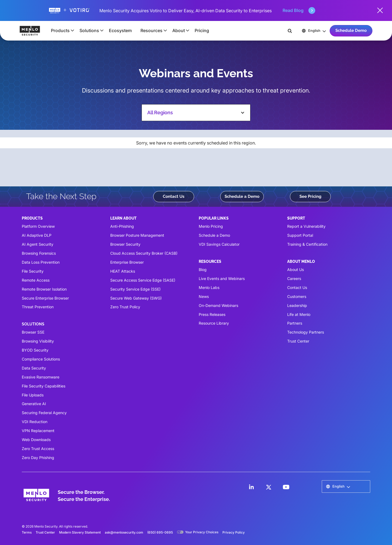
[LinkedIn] (251, 487)
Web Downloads (36, 440)
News (204, 296)
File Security (33, 271)
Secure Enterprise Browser (45, 298)
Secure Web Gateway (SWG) (136, 298)
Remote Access (36, 280)
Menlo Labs (209, 287)
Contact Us (174, 196)
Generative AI (34, 404)
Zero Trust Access (38, 449)
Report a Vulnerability (306, 226)
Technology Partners (306, 332)
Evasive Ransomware (41, 377)
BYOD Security (35, 350)
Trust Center (298, 341)
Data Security (34, 368)
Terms (27, 532)
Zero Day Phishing (38, 458)
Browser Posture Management (137, 235)
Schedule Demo (351, 30)
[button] (61, 30)
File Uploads (33, 395)
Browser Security (125, 244)
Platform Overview (38, 226)
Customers (297, 296)
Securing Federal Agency (44, 413)
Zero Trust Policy (125, 307)
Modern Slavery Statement (80, 532)
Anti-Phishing (122, 226)
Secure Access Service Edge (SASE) (143, 280)
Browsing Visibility (38, 341)
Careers (294, 278)
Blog (203, 270)
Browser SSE (33, 332)
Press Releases (212, 314)
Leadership (297, 305)
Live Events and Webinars (222, 278)
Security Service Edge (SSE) (135, 289)
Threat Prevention (38, 307)
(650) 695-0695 (160, 532)
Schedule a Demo (242, 196)
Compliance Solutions (41, 359)
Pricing (202, 30)
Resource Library (214, 323)
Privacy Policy (234, 532)
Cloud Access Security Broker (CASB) (144, 253)
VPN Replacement (38, 431)
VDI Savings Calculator (219, 244)
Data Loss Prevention (41, 262)
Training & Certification (307, 244)
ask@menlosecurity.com (124, 532)
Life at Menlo (299, 314)
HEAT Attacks (123, 271)
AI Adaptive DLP (37, 235)
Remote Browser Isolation (44, 289)
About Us (295, 270)
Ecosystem (120, 30)
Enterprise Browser (127, 262)
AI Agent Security (38, 244)
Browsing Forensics (39, 253)
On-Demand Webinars (218, 305)
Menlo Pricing (211, 226)
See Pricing (310, 196)
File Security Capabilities (44, 386)
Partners (295, 323)
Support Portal (300, 235)
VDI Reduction (35, 422)
